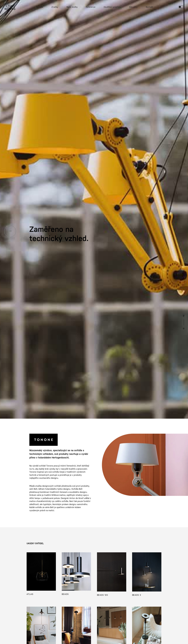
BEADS (65, 594)
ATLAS (30, 594)
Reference (91, 7)
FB (184, 316)
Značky (55, 7)
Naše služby (72, 7)
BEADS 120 (103, 595)
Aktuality (133, 7)
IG (184, 328)
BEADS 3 (137, 595)
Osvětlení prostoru (112, 7)
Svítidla (40, 7)
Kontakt (149, 7)
